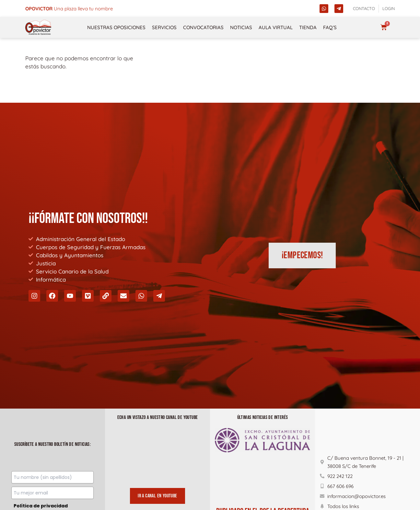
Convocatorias (203, 27)
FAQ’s (330, 27)
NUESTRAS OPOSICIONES (116, 27)
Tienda (308, 27)
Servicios (164, 27)
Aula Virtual (276, 27)
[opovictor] (38, 27)
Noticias (241, 27)
